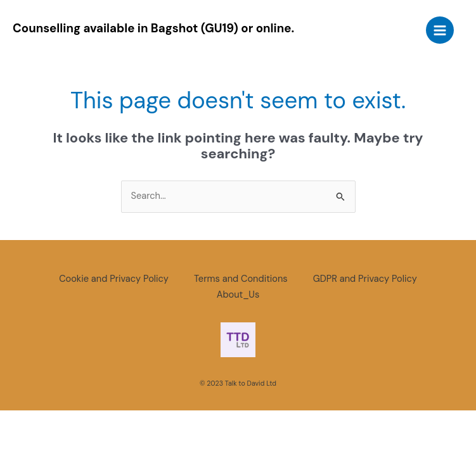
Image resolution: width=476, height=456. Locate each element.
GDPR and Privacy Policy (365, 279)
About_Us (238, 295)
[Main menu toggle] (440, 30)
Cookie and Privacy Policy (114, 279)
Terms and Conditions (241, 279)
